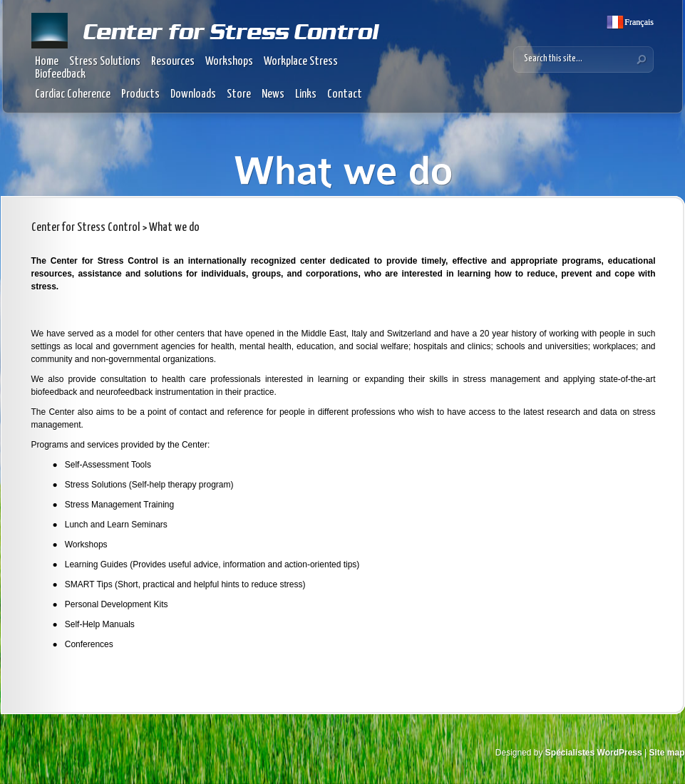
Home (47, 62)
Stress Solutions (105, 62)
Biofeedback (60, 74)
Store (239, 94)
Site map (666, 753)
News (273, 94)
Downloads (193, 94)
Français (638, 22)
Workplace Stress (301, 62)
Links (306, 94)
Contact (345, 94)
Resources (173, 62)
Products (140, 94)
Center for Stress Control (86, 228)
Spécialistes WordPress (594, 753)
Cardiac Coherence (73, 94)
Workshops (229, 62)
